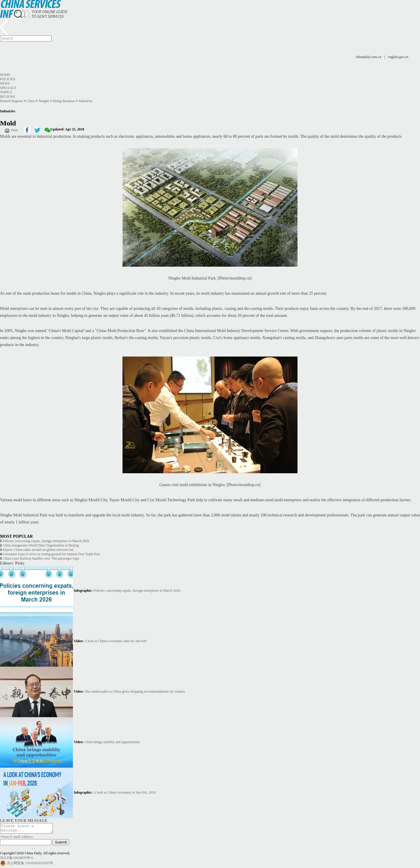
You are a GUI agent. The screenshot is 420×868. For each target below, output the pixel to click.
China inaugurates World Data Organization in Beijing (41, 545)
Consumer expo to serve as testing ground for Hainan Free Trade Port (51, 554)
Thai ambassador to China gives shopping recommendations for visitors (135, 691)
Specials (8, 88)
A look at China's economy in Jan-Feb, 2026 (125, 792)
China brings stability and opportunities (112, 742)
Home (5, 75)
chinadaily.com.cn (369, 57)
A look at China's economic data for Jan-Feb (115, 641)
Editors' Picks (12, 563)
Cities (31, 101)
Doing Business (64, 101)
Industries (86, 101)
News (5, 83)
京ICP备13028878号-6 (16, 860)
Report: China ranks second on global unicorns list (38, 550)
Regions (8, 97)
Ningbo (44, 101)
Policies (8, 79)
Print (14, 130)
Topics (6, 92)
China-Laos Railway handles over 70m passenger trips (41, 558)
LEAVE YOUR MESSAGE (24, 820)
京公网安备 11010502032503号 (30, 865)
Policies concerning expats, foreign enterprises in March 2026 (46, 541)
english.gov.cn (398, 57)
